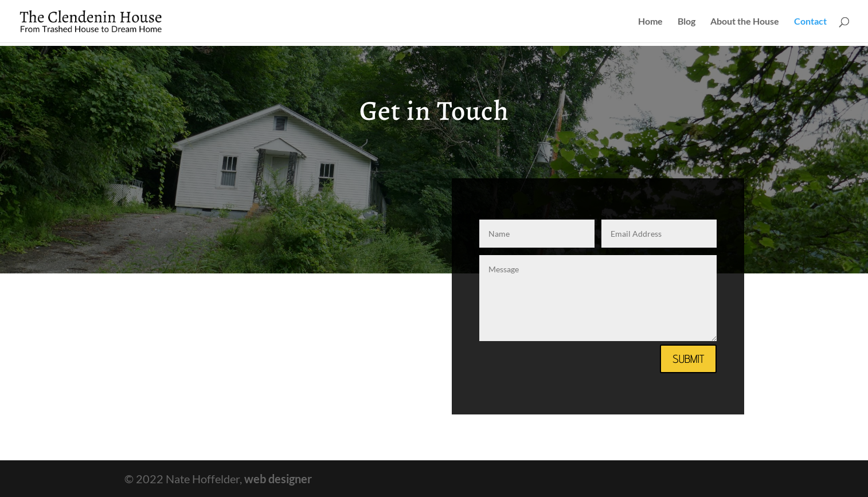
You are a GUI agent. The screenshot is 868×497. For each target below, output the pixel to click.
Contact (810, 22)
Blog (687, 22)
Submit (688, 359)
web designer (278, 479)
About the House (745, 22)
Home (650, 22)
